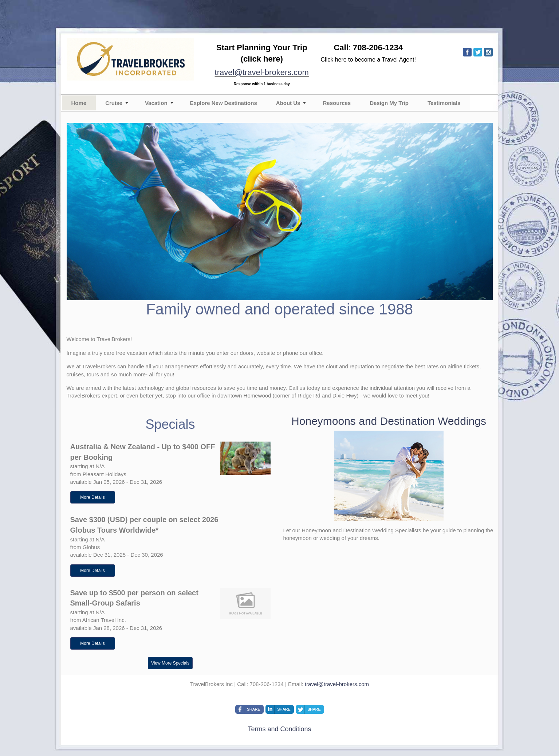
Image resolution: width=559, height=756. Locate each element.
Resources (337, 103)
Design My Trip (389, 103)
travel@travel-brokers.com (262, 72)
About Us (288, 103)
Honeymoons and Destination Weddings (389, 421)
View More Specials (170, 663)
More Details (92, 497)
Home (79, 103)
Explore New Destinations (224, 103)
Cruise (114, 103)
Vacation (156, 103)
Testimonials (444, 103)
